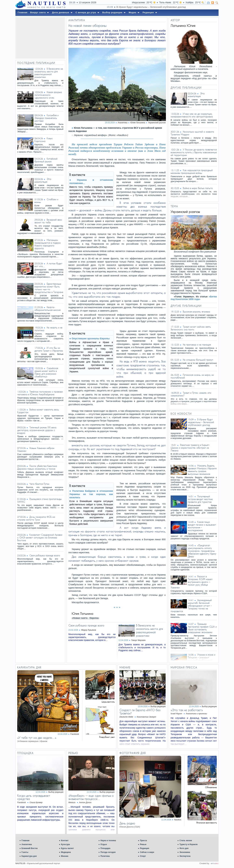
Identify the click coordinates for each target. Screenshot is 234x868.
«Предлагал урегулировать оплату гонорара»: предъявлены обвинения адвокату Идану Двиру (202, 551)
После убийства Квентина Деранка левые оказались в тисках (37, 467)
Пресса (143, 841)
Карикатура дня (29, 856)
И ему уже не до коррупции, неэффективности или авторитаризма (192, 115)
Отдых (104, 844)
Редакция (144, 848)
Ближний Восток (29, 848)
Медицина (66, 852)
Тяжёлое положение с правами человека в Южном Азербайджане (40, 393)
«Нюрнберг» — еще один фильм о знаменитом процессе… (91, 797)
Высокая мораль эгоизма (196, 312)
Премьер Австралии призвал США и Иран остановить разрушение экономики (202, 628)
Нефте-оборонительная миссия (47, 309)
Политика (105, 856)
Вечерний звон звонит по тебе (48, 221)
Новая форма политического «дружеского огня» (48, 95)
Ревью (143, 844)
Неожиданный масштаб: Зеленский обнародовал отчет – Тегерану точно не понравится (191, 606)
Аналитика (27, 844)
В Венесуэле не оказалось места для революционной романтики (49, 73)
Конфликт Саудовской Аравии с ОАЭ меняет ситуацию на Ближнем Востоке (40, 538)
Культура (65, 844)
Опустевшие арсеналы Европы (91, 338)
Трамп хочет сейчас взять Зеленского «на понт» (191, 328)
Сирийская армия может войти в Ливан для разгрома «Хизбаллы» (46, 372)
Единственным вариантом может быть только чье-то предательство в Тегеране (49, 288)
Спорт (143, 856)
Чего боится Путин (39, 484)
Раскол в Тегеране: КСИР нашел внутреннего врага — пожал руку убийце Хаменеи (192, 582)
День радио (127, 823)
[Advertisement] (40, 38)
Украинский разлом (157, 123)
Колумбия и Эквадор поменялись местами (46, 118)
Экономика (185, 852)
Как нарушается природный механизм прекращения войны (192, 172)
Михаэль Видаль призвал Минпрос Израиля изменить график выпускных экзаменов (202, 470)
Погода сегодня (108, 852)
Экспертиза (185, 856)
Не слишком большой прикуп (198, 360)
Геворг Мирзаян (138, 640)
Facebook (75, 734)
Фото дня (184, 848)
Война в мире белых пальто (198, 188)
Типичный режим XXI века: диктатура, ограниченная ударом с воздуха (37, 430)
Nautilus (178, 820)
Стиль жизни (186, 841)
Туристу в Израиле (188, 844)
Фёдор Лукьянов (89, 630)
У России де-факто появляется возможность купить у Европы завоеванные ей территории (194, 152)
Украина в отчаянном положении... (91, 181)
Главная (25, 841)
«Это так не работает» (187, 710)
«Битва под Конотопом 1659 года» (194, 298)
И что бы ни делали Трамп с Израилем (49, 349)
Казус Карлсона (44, 140)
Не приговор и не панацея (197, 345)
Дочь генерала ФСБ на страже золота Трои (36, 518)
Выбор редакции (158, 706)
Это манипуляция (43, 180)
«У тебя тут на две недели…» (37, 738)
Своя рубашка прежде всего (45, 555)
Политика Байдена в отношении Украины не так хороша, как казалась (91, 494)
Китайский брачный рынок (46, 160)
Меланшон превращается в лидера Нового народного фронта (47, 244)
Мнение (65, 856)
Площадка (105, 848)
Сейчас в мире (147, 852)
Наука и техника (108, 841)
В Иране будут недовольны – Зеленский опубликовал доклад (201, 422)
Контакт (65, 841)
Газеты (25, 852)
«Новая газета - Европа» (85, 618)
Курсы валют (67, 848)
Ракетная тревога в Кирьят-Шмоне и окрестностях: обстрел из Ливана (190, 448)
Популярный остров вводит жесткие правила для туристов (200, 499)
